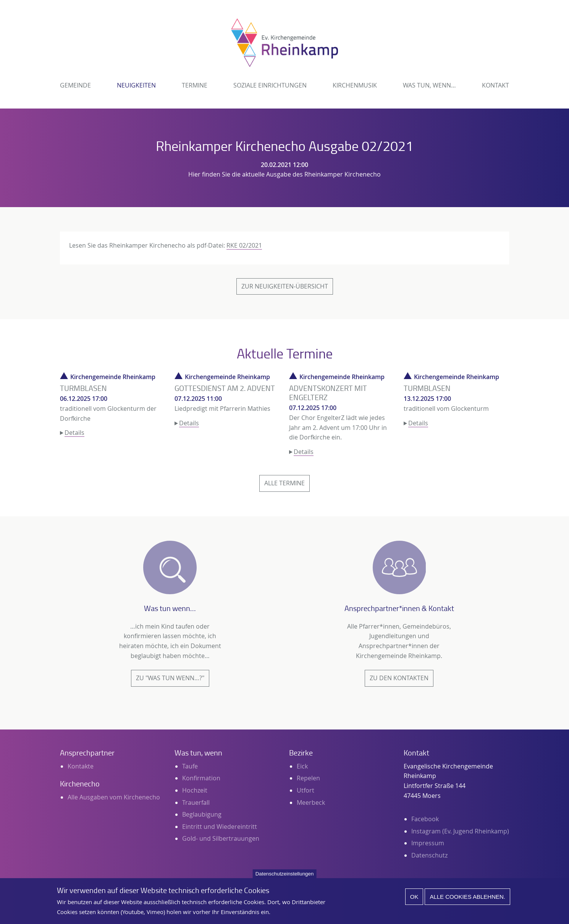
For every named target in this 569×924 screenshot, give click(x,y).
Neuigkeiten (136, 85)
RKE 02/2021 (244, 245)
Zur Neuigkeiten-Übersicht (285, 286)
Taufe (190, 766)
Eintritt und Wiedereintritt (220, 827)
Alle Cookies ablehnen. (467, 901)
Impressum (428, 843)
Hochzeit (195, 790)
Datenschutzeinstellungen (285, 878)
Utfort (306, 790)
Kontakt (495, 85)
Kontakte (81, 766)
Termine (195, 85)
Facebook (425, 819)
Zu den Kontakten (399, 678)
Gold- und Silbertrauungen (221, 838)
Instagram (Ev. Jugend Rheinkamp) (460, 831)
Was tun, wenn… (429, 85)
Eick (302, 766)
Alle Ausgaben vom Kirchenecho (114, 797)
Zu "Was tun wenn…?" (170, 678)
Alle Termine (284, 483)
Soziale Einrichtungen (270, 85)
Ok (414, 901)
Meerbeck (311, 802)
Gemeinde (75, 85)
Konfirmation (201, 778)
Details (74, 433)
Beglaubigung (202, 814)
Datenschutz (429, 855)
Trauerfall (196, 802)
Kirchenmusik (355, 85)
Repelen (308, 778)
